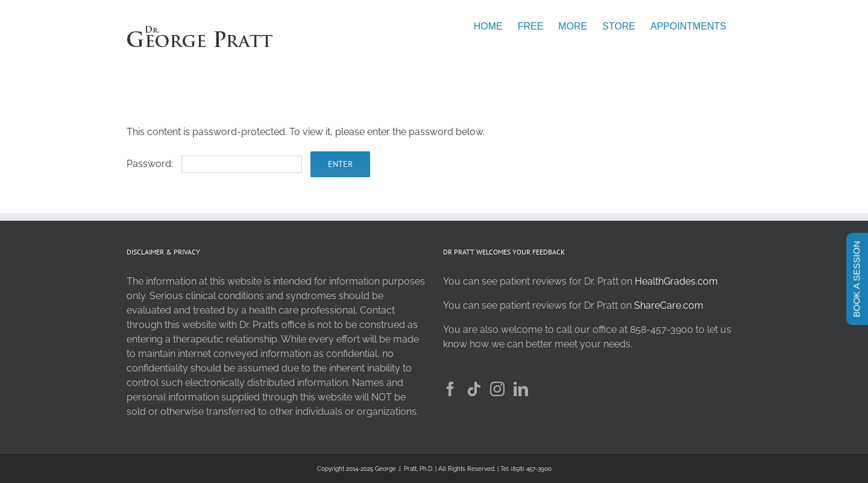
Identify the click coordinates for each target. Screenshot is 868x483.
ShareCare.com (669, 305)
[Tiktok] (474, 389)
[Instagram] (497, 389)
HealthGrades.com (676, 281)
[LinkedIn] (521, 389)
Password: (214, 164)
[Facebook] (450, 389)
